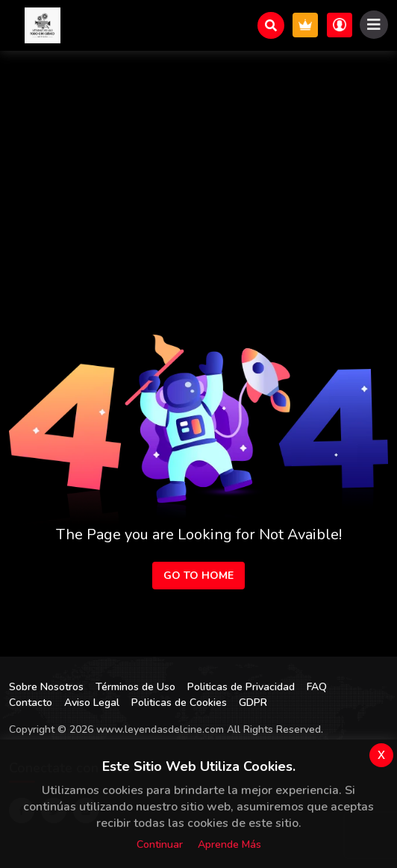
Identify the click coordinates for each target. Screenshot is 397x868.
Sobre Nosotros (46, 687)
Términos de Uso (135, 687)
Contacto (31, 703)
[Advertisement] (198, 163)
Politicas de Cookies (179, 703)
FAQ (317, 687)
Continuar (160, 844)
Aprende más (229, 844)
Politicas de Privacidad (241, 687)
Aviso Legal (92, 703)
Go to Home (198, 576)
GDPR (253, 703)
